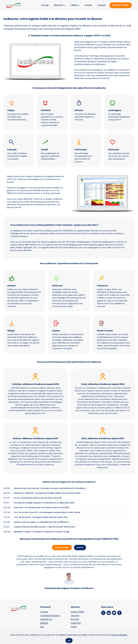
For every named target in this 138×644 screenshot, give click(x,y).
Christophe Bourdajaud (52, 616)
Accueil (45, 5)
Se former (76, 620)
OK (69, 640)
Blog (42, 627)
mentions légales (119, 634)
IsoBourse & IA (47, 620)
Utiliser (74, 5)
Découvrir (59, 5)
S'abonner (76, 616)
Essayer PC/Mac (121, 5)
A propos (45, 612)
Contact (102, 5)
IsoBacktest (77, 623)
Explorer (44, 623)
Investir (89, 5)
